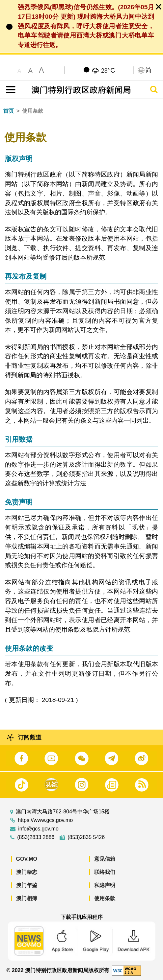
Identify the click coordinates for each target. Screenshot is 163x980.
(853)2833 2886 (36, 837)
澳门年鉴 (27, 885)
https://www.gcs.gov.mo (45, 820)
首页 (9, 111)
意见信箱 (105, 859)
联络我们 (105, 872)
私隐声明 (105, 885)
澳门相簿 (27, 898)
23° (108, 70)
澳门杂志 (27, 872)
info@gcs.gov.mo (38, 829)
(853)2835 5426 (86, 837)
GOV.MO (27, 859)
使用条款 (105, 898)
